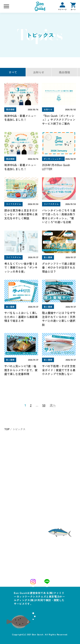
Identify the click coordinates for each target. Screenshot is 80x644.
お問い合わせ (49, 472)
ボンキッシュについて (55, 445)
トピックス (47, 488)
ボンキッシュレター (17, 495)
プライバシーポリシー (53, 502)
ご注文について (16, 445)
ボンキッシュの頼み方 (55, 454)
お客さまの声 (14, 465)
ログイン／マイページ (18, 488)
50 (44, 405)
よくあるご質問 (51, 463)
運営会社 (10, 509)
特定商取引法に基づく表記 (21, 502)
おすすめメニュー (17, 455)
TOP (7, 429)
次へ (53, 405)
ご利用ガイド (48, 495)
